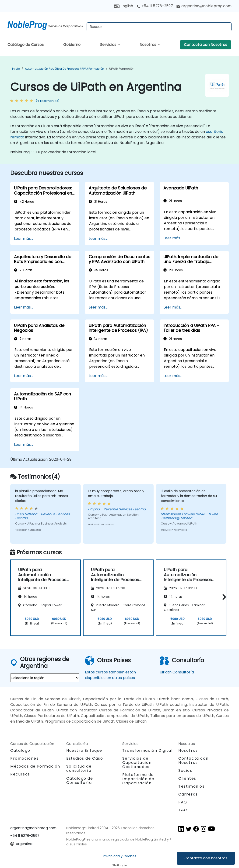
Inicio (16, 69)
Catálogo (20, 750)
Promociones (25, 758)
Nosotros (148, 45)
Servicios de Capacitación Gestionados (137, 763)
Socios (185, 770)
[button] (223, 597)
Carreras (188, 794)
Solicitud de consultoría (79, 769)
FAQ (183, 802)
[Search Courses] (159, 27)
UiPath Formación (122, 69)
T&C (183, 810)
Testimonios (192, 786)
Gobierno (72, 45)
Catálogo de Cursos (26, 45)
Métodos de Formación (35, 766)
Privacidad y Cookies (120, 856)
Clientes (187, 778)
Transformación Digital (147, 750)
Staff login (120, 865)
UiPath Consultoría (177, 672)
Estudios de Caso (85, 758)
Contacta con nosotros (206, 858)
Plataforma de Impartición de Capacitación (138, 779)
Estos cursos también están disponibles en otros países (110, 675)
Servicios (109, 45)
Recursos (20, 774)
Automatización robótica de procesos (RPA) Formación (65, 69)
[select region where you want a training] (45, 678)
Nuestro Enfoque (84, 750)
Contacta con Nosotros (206, 45)
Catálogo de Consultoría (80, 781)
